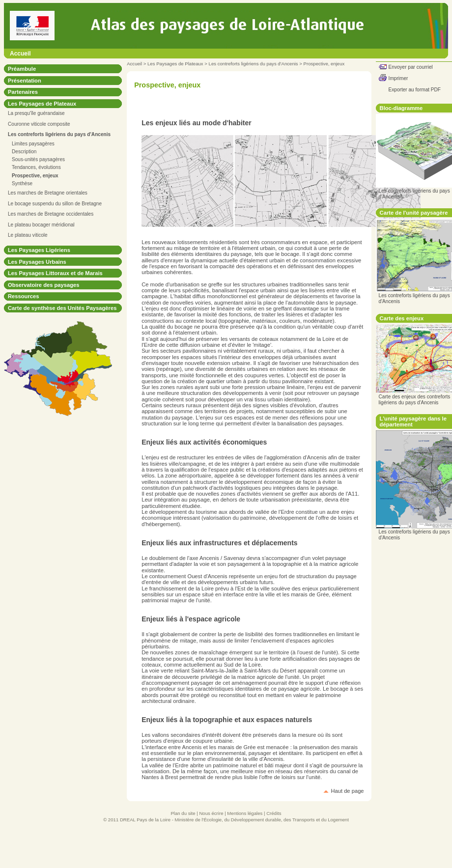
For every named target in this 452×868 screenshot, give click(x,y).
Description (24, 152)
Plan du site (183, 813)
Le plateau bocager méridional (41, 225)
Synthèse (22, 183)
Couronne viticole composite (39, 124)
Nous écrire (211, 813)
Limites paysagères (33, 144)
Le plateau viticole (28, 235)
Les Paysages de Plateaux (175, 64)
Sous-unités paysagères (38, 159)
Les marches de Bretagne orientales (48, 193)
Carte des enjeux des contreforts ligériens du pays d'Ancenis (415, 400)
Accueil (20, 54)
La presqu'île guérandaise (36, 113)
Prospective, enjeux (324, 64)
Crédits (274, 813)
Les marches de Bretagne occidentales (51, 214)
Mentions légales (245, 813)
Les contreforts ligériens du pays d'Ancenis (254, 64)
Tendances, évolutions (36, 167)
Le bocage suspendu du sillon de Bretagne (55, 204)
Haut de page (347, 791)
